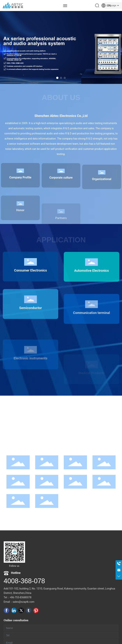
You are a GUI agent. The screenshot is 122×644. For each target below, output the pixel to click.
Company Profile (20, 199)
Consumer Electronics (30, 298)
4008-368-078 (24, 581)
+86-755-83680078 (20, 597)
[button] (57, 78)
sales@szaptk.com (24, 602)
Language (111, 6)
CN (106, 6)
